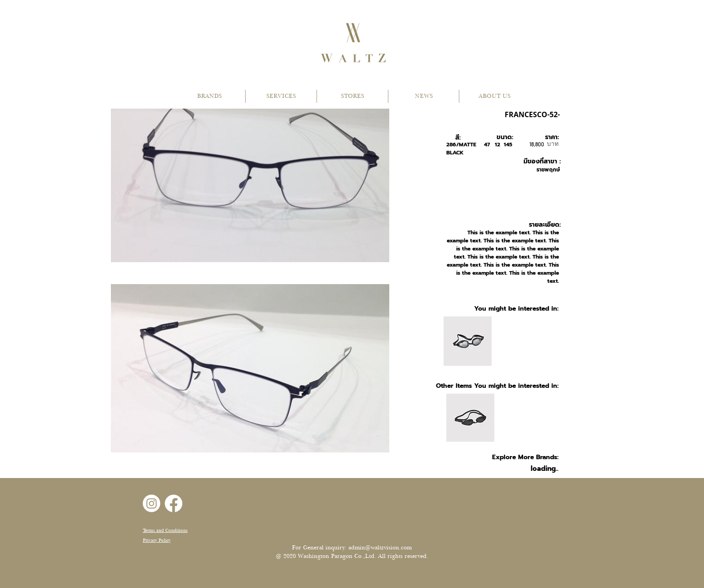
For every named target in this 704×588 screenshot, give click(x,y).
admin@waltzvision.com (380, 548)
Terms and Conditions (165, 530)
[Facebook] (174, 503)
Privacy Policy (157, 540)
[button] (209, 96)
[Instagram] (152, 503)
